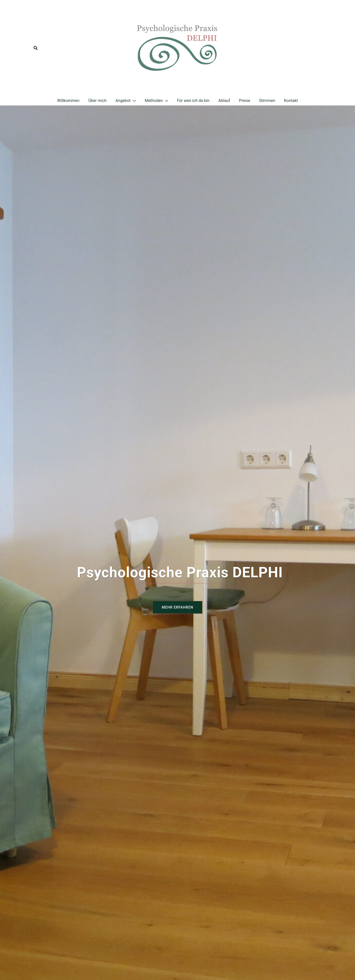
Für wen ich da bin (193, 101)
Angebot (123, 101)
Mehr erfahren (177, 607)
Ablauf (224, 101)
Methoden (154, 101)
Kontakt (291, 101)
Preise (244, 101)
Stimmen (267, 101)
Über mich (97, 101)
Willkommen (68, 101)
